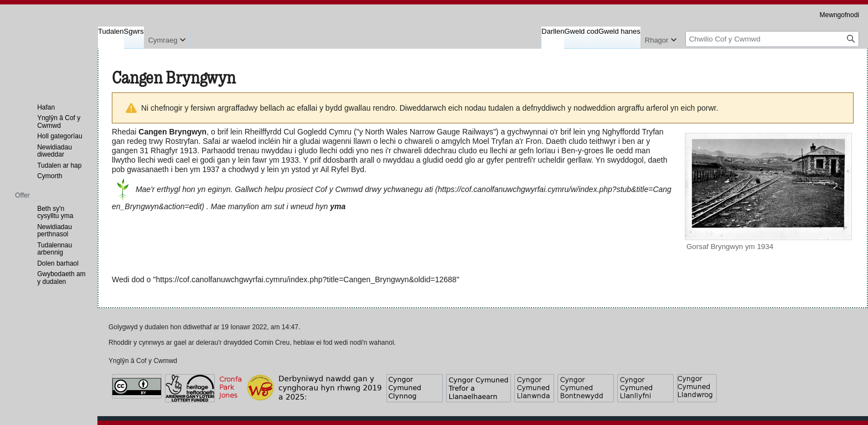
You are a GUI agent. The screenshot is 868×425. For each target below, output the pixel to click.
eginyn (219, 189)
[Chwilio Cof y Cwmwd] (772, 39)
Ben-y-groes (582, 151)
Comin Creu (272, 343)
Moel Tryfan (492, 141)
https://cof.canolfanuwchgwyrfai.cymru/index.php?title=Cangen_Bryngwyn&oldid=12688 (306, 279)
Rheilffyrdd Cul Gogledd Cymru (298, 132)
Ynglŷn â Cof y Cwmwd (143, 361)
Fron (533, 141)
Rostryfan (182, 141)
